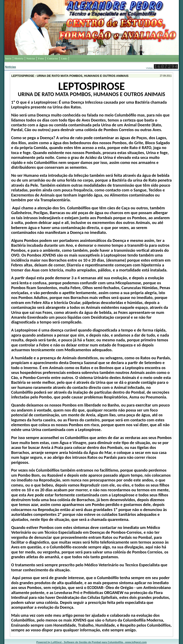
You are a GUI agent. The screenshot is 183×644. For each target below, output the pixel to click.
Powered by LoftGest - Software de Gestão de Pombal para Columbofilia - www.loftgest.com (91, 642)
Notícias (11, 67)
